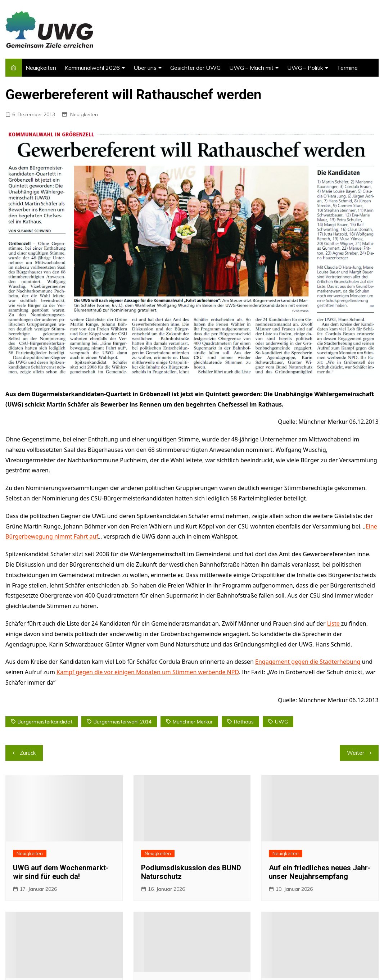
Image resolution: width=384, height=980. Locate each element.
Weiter (356, 753)
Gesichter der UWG (195, 68)
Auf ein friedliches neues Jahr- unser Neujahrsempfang (320, 872)
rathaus (244, 722)
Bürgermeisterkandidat (45, 722)
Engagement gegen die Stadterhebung (308, 662)
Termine (347, 68)
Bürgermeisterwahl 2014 (123, 722)
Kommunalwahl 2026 (92, 68)
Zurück (28, 753)
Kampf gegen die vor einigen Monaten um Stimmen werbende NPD (148, 672)
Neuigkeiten (41, 68)
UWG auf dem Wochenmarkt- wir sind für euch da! (61, 872)
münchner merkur (193, 722)
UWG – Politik (305, 68)
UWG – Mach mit (251, 68)
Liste (334, 623)
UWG (281, 722)
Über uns (145, 68)
